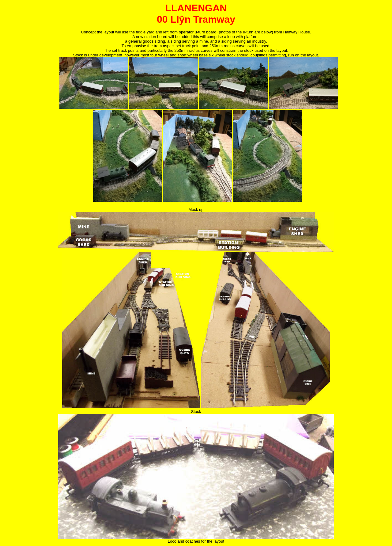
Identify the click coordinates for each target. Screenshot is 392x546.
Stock (196, 412)
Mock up (196, 210)
